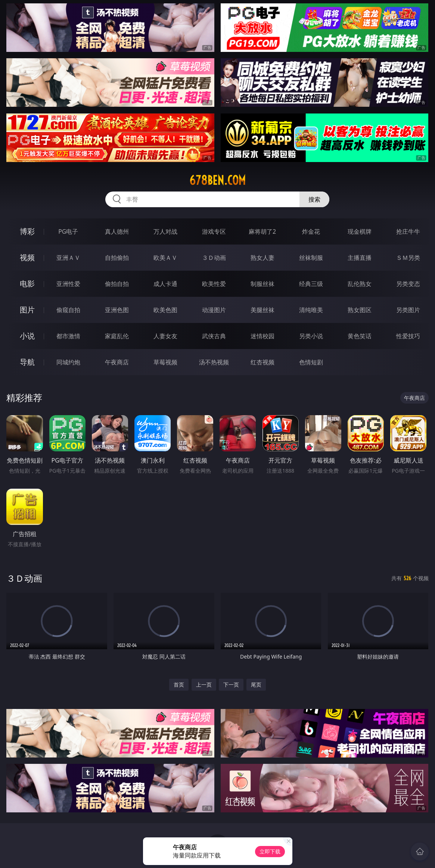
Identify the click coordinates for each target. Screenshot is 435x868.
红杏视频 (262, 362)
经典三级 (311, 284)
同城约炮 (68, 362)
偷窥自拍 (68, 310)
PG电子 (68, 231)
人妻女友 (165, 336)
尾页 (256, 685)
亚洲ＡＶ (68, 258)
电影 (27, 284)
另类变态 (408, 284)
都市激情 (68, 336)
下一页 (231, 685)
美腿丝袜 (262, 310)
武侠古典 (214, 336)
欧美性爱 (214, 284)
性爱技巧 (408, 336)
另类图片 (408, 310)
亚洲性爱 (68, 284)
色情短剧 (311, 362)
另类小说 (311, 336)
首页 (179, 685)
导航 (27, 362)
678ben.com (217, 180)
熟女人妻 (262, 258)
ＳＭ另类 (408, 258)
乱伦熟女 (360, 284)
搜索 (314, 199)
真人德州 (117, 231)
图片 (27, 310)
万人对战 (165, 231)
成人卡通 (165, 284)
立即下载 (270, 851)
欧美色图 (165, 310)
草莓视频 (165, 362)
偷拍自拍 (117, 284)
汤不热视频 (214, 362)
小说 (27, 336)
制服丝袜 (262, 284)
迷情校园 (262, 336)
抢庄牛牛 (408, 231)
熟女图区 (360, 310)
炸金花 (311, 231)
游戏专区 (214, 231)
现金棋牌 (360, 231)
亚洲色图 (117, 310)
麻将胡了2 (262, 231)
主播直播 (360, 258)
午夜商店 (117, 362)
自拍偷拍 (117, 258)
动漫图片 (214, 310)
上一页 (204, 685)
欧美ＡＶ (165, 258)
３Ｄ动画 (214, 258)
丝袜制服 (311, 258)
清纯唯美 (311, 310)
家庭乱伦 (117, 336)
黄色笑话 (360, 336)
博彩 (27, 231)
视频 (27, 257)
